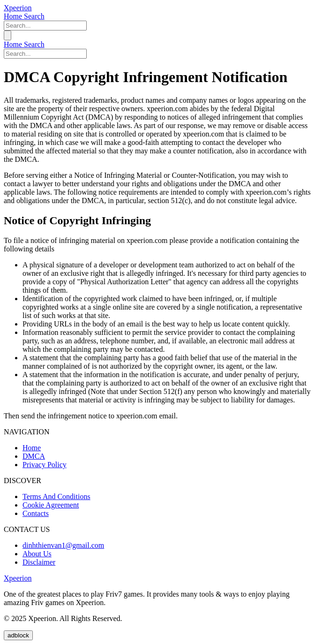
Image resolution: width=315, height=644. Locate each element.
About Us (37, 554)
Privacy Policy (45, 465)
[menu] (7, 35)
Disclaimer (39, 562)
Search (34, 16)
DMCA (34, 456)
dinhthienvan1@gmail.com (63, 545)
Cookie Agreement (51, 505)
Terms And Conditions (56, 496)
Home (14, 16)
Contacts (36, 513)
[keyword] (45, 26)
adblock (18, 635)
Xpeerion (18, 8)
